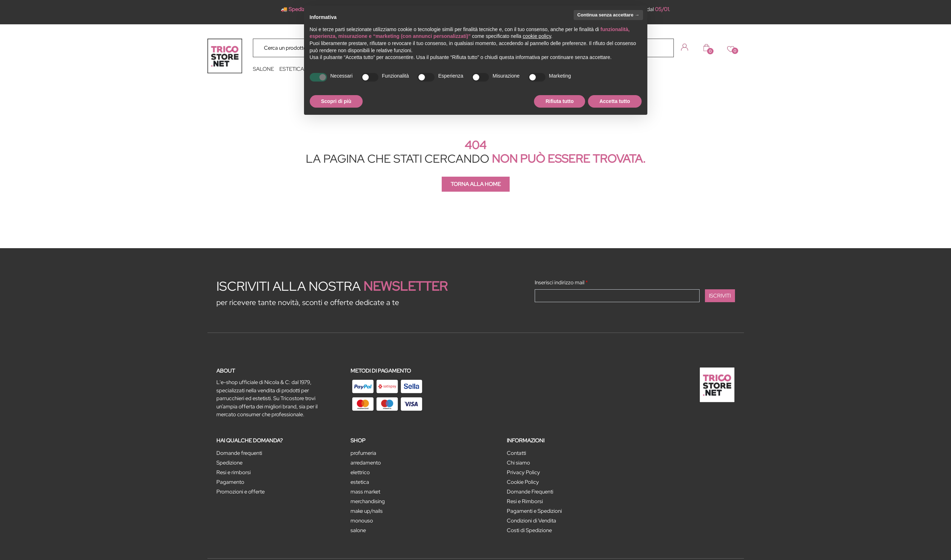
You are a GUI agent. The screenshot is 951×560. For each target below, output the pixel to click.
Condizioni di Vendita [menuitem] (531, 521)
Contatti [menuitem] (516, 453)
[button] (663, 48)
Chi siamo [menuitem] (518, 463)
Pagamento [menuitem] (230, 482)
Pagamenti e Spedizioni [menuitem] (534, 511)
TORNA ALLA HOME (476, 184)
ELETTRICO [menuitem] (360, 472)
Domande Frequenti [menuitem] (530, 492)
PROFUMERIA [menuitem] (363, 453)
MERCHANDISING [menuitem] (368, 501)
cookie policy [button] (537, 36)
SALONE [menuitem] (263, 69)
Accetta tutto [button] (615, 101)
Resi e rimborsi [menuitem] (234, 472)
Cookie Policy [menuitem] (523, 482)
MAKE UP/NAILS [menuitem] (367, 511)
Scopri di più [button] (336, 101)
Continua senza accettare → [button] (608, 15)
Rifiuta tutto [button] (560, 101)
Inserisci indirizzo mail (561, 283)
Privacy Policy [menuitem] (523, 472)
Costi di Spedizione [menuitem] (529, 530)
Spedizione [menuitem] (229, 463)
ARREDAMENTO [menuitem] (366, 463)
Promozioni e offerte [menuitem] (241, 492)
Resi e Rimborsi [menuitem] (525, 501)
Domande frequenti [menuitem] (239, 453)
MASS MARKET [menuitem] (365, 492)
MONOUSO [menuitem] (362, 521)
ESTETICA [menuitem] (292, 69)
